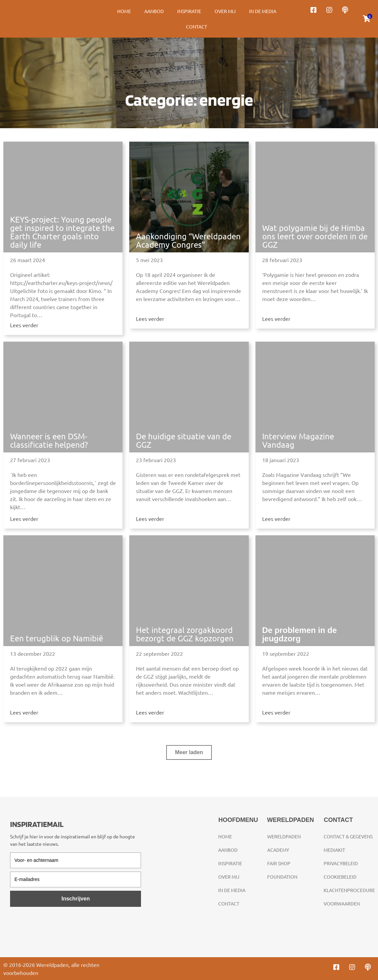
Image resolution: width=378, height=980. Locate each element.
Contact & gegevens (348, 836)
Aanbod (154, 11)
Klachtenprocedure (349, 890)
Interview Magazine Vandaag (298, 440)
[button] (189, 752)
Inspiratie (189, 11)
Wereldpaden (284, 836)
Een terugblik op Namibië (57, 638)
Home (124, 11)
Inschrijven (76, 899)
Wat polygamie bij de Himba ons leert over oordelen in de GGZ (315, 236)
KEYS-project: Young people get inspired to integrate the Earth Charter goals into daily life (62, 232)
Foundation (282, 877)
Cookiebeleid (340, 877)
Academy (278, 850)
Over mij (225, 11)
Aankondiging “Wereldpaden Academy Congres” (188, 240)
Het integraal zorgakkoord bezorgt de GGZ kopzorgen (185, 634)
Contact (197, 27)
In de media (263, 11)
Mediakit (334, 850)
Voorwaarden (342, 903)
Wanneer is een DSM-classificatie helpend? (49, 440)
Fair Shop (279, 863)
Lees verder (24, 325)
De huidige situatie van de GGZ (184, 440)
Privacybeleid (341, 863)
